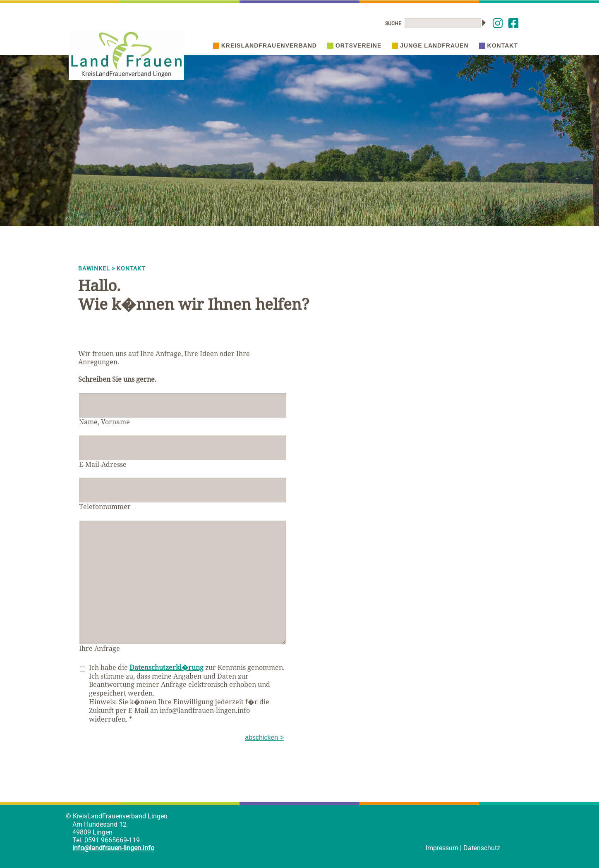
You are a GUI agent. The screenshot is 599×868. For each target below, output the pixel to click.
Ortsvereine (354, 45)
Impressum (442, 848)
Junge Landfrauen (430, 45)
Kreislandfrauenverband (265, 45)
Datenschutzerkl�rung (167, 667)
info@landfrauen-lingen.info (113, 848)
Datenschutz (482, 848)
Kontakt (498, 45)
